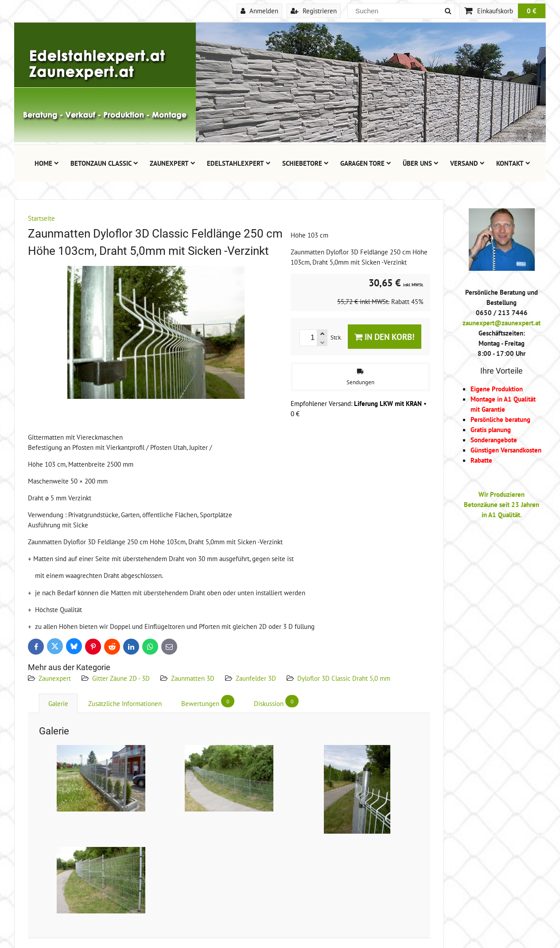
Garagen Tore (366, 163)
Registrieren (314, 11)
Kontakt (513, 163)
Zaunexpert (173, 163)
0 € (532, 11)
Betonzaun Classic (104, 163)
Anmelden (259, 11)
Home (47, 163)
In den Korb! (385, 337)
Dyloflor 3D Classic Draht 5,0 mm (344, 678)
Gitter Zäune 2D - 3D (121, 678)
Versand (467, 163)
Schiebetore (305, 163)
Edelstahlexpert (239, 163)
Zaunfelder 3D (256, 678)
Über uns (421, 163)
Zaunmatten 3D (193, 678)
